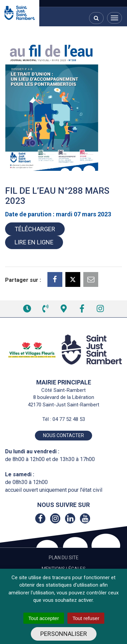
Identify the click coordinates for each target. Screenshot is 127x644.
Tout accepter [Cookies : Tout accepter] (44, 618)
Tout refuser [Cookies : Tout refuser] (86, 618)
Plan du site (64, 558)
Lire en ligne (34, 242)
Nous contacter (63, 435)
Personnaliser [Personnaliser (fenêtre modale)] (64, 634)
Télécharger (35, 229)
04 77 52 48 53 (69, 419)
